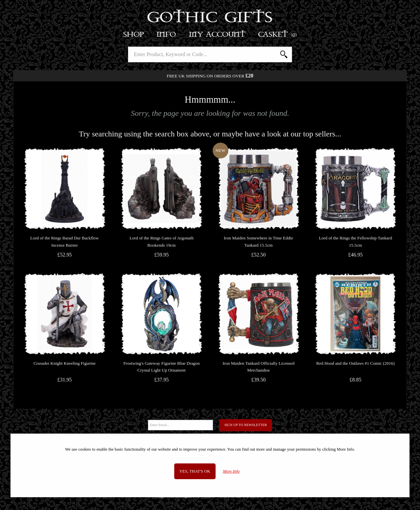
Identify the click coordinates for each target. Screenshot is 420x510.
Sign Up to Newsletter (246, 425)
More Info (231, 471)
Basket (278, 35)
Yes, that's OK (195, 471)
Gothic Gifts (210, 18)
